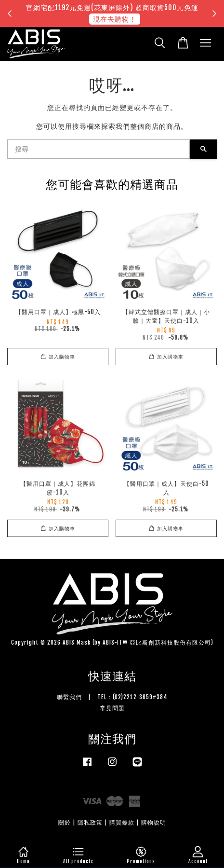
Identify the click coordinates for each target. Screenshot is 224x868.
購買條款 (122, 822)
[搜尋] (99, 149)
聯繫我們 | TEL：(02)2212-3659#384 (112, 697)
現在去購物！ (115, 19)
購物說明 (154, 822)
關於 (65, 822)
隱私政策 (90, 822)
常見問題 (112, 708)
